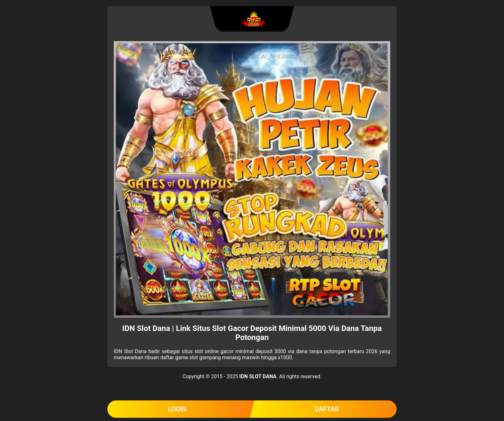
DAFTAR (327, 409)
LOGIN (177, 409)
